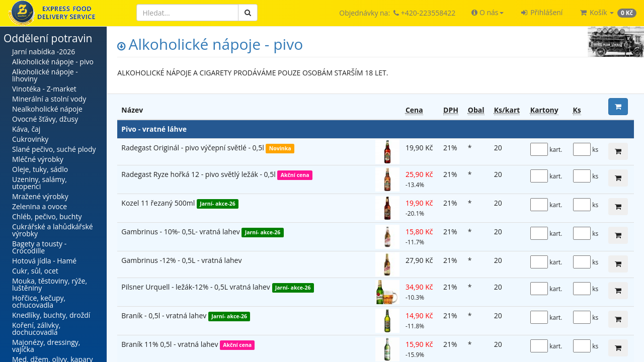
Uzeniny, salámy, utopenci (39, 183)
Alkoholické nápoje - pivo (53, 62)
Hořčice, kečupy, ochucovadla (39, 301)
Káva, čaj (26, 129)
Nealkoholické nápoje (47, 109)
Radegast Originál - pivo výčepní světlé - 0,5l (193, 148)
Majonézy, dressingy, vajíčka (46, 346)
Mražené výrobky (40, 196)
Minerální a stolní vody (49, 99)
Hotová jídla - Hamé (44, 261)
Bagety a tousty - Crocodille (39, 247)
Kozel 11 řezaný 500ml (159, 203)
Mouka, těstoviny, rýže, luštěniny (50, 284)
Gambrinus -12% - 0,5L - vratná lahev (181, 260)
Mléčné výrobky (38, 159)
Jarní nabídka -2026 (44, 52)
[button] (487, 13)
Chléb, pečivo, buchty (47, 216)
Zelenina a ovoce (39, 206)
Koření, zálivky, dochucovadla (36, 329)
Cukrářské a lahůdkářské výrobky (53, 230)
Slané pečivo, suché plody (54, 149)
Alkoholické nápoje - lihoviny (45, 75)
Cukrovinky (30, 139)
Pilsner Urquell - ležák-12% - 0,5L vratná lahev (196, 287)
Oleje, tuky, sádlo (40, 169)
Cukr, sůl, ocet (35, 271)
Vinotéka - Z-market (44, 89)
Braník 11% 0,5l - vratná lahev (171, 344)
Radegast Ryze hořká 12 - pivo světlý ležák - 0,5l (199, 174)
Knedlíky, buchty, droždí (51, 315)
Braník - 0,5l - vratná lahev (165, 315)
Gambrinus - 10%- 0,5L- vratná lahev (181, 232)
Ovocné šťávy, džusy (45, 119)
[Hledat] (187, 13)
